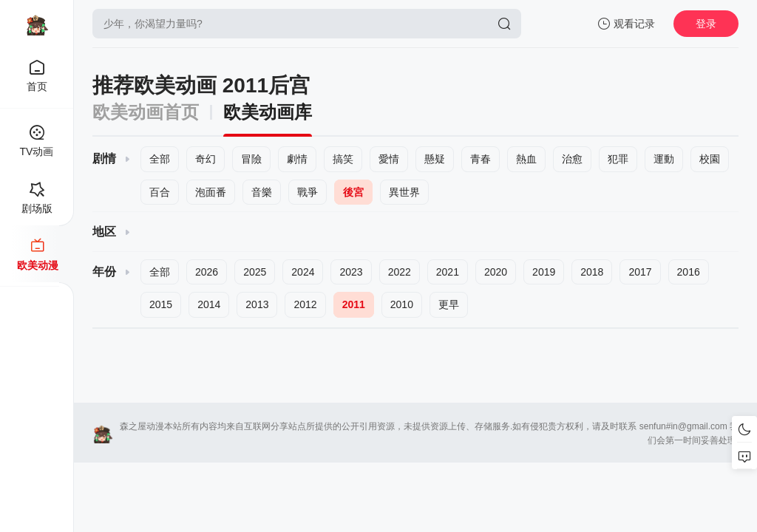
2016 (689, 272)
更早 (449, 304)
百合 (160, 192)
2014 (209, 304)
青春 (481, 159)
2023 (351, 272)
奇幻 (206, 159)
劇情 (297, 159)
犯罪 (618, 159)
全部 (160, 159)
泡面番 (211, 192)
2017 (640, 272)
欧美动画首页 (146, 112)
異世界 (404, 192)
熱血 (526, 159)
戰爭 (308, 192)
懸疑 (435, 159)
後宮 (353, 192)
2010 (402, 304)
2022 (400, 272)
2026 (207, 272)
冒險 (251, 159)
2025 (255, 272)
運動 (664, 159)
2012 (305, 304)
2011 (354, 304)
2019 (544, 272)
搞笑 (343, 159)
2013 (257, 304)
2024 (303, 272)
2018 (592, 272)
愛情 (389, 159)
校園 (710, 159)
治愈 (572, 159)
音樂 (262, 192)
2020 (496, 272)
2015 (161, 304)
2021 (448, 272)
